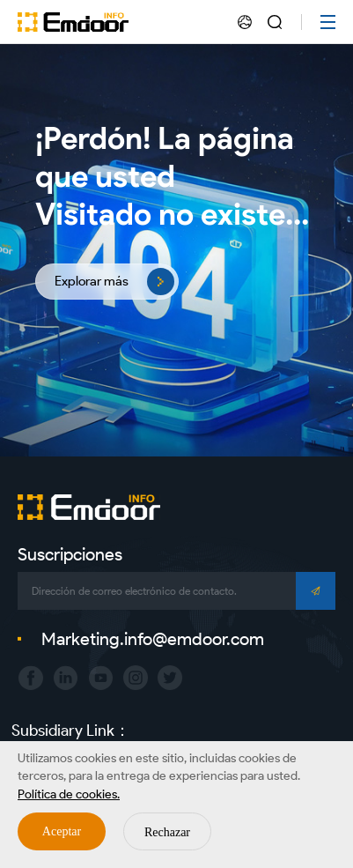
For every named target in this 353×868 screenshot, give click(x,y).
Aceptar (62, 831)
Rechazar (167, 832)
